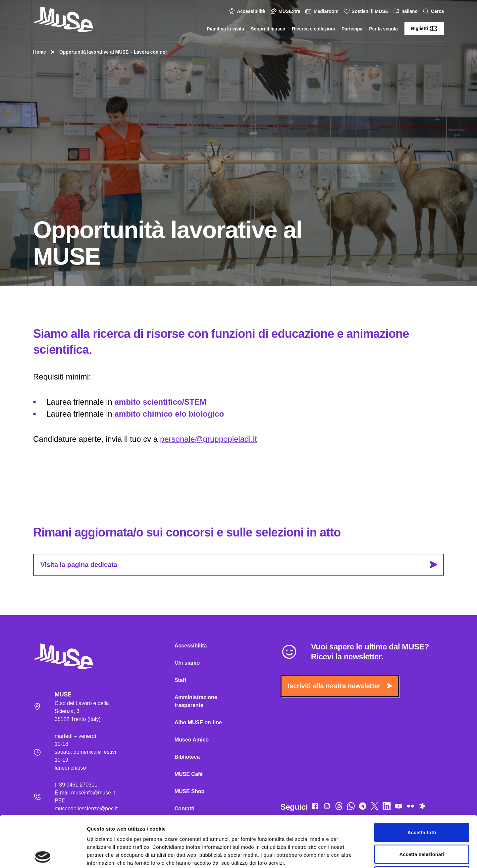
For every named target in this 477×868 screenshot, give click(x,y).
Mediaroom (323, 11)
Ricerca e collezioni (313, 29)
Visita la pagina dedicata (239, 565)
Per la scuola (383, 29)
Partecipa (352, 29)
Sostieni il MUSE (367, 11)
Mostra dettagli (348, 855)
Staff (181, 680)
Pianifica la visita (225, 29)
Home (40, 52)
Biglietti (424, 28)
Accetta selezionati (422, 803)
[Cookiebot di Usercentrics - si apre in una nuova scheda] (43, 855)
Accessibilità (248, 11)
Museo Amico (192, 740)
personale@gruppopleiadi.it (209, 439)
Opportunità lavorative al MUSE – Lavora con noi (110, 52)
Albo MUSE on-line (198, 722)
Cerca (434, 11)
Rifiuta (422, 824)
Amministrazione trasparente (196, 701)
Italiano (406, 11)
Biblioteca (187, 757)
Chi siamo (187, 663)
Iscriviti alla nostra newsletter (340, 686)
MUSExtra (286, 11)
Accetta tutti (422, 781)
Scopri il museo (268, 29)
